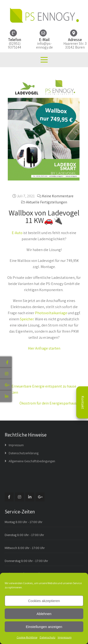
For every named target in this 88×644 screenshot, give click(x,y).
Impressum (65, 637)
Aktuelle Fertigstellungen (47, 202)
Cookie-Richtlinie (27, 637)
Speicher (27, 319)
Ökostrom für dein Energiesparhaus (50, 403)
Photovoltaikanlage (51, 313)
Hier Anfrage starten (44, 348)
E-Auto (17, 233)
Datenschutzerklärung (24, 453)
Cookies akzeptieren (44, 601)
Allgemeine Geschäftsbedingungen (32, 461)
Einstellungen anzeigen (44, 627)
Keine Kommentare (58, 196)
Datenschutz (48, 637)
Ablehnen (44, 614)
